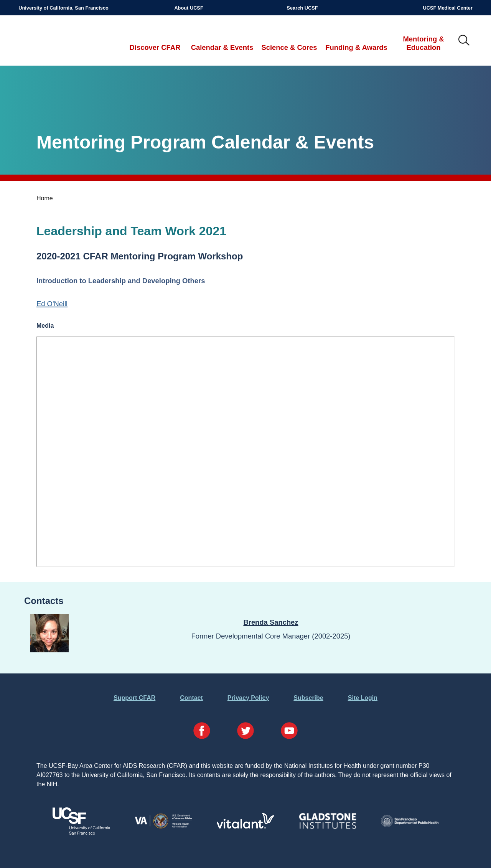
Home (45, 198)
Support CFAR (134, 698)
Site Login (363, 698)
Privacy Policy (248, 698)
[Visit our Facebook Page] (202, 732)
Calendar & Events (222, 47)
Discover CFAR (155, 47)
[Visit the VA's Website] (163, 827)
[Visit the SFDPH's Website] (410, 825)
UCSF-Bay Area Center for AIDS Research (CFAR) (58, 41)
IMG (464, 41)
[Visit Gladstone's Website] (328, 827)
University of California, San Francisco (63, 8)
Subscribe (308, 698)
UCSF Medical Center (447, 8)
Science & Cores (289, 47)
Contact (191, 698)
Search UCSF (302, 8)
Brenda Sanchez (271, 622)
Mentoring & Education (423, 43)
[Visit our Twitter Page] (245, 732)
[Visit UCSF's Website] (81, 833)
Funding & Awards (356, 47)
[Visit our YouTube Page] (289, 732)
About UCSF (189, 8)
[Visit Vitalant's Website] (245, 826)
